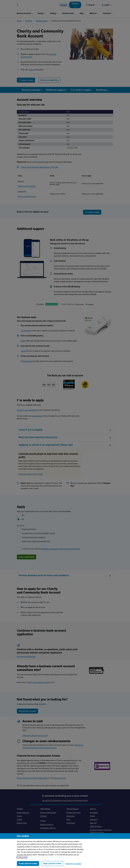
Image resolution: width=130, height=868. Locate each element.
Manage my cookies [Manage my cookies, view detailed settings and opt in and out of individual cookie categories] (73, 864)
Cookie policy (22, 857)
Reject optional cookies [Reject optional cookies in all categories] (52, 864)
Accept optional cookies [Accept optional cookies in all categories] (28, 864)
